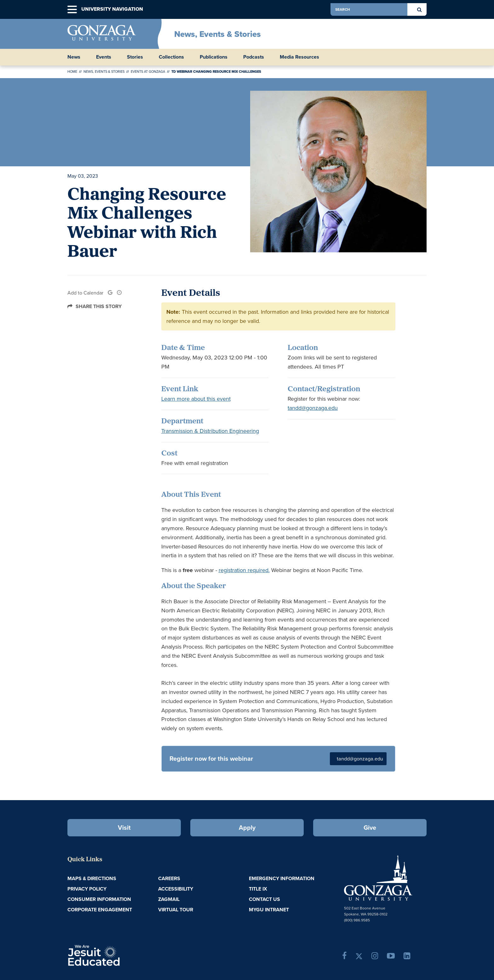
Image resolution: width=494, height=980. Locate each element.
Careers (169, 878)
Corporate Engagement (100, 910)
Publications (214, 57)
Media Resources (299, 57)
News (74, 57)
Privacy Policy (87, 889)
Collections (171, 57)
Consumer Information (99, 899)
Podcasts (254, 57)
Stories (135, 57)
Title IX (258, 889)
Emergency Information (282, 878)
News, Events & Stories (218, 34)
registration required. (244, 570)
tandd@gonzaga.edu (313, 408)
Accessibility (176, 889)
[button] (72, 10)
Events (104, 57)
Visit (124, 828)
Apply (247, 828)
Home (72, 72)
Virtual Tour (176, 910)
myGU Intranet (269, 910)
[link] (110, 293)
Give (370, 828)
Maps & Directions (92, 878)
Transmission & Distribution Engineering (210, 431)
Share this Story (99, 306)
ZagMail (169, 899)
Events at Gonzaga (148, 72)
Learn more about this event (196, 399)
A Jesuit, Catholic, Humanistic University (121, 955)
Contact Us (264, 899)
